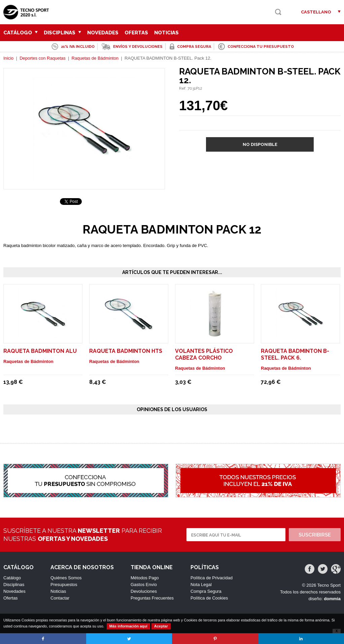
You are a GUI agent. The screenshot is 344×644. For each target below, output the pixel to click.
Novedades (103, 33)
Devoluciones (144, 591)
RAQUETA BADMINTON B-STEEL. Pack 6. (295, 354)
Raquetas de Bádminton (95, 58)
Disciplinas (62, 33)
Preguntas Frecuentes (152, 598)
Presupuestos (64, 585)
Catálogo (21, 33)
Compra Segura (206, 591)
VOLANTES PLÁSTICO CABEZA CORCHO (204, 354)
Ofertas (136, 33)
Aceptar (161, 626)
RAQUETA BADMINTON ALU (40, 351)
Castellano (316, 12)
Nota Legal (201, 585)
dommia (332, 599)
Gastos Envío (144, 585)
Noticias (166, 33)
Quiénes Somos (66, 578)
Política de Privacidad (212, 578)
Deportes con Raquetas (43, 58)
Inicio (8, 58)
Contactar (60, 598)
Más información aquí (128, 626)
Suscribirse (315, 535)
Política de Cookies (209, 598)
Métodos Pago (145, 578)
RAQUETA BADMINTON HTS (126, 351)
